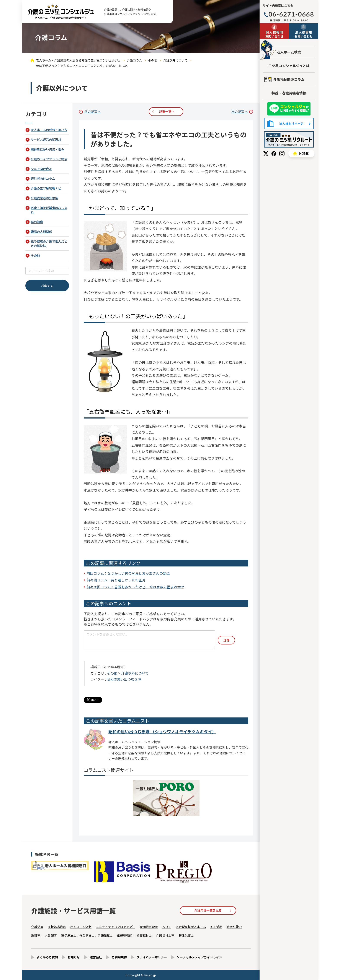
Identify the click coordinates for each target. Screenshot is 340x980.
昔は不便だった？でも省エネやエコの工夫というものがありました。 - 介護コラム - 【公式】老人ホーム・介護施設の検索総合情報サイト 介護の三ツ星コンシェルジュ (61, 12)
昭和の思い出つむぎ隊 (124, 679)
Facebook (274, 154)
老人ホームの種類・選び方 (49, 130)
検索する (47, 286)
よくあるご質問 (47, 957)
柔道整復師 (125, 935)
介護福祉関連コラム (289, 79)
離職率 (36, 935)
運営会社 (96, 957)
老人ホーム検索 (289, 52)
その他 (112, 673)
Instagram (282, 154)
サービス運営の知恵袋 (46, 140)
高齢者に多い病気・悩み (47, 149)
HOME (301, 153)
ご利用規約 (119, 957)
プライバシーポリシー (152, 957)
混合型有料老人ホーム (191, 927)
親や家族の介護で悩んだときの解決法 (49, 243)
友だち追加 (289, 109)
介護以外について (135, 673)
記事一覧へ (167, 111)
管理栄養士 (186, 935)
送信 (226, 640)
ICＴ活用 (216, 927)
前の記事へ (92, 111)
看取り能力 (234, 927)
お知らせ (74, 957)
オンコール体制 (81, 927)
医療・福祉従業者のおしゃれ (49, 210)
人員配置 (51, 935)
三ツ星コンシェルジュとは (289, 66)
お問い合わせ (274, 34)
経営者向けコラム (43, 178)
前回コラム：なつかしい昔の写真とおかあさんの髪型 (128, 573)
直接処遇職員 (57, 927)
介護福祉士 (144, 935)
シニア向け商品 (41, 169)
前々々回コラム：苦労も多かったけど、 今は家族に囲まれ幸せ (135, 587)
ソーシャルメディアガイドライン (199, 957)
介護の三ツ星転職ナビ (46, 188)
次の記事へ (239, 111)
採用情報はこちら (289, 139)
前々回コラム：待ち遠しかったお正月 (116, 580)
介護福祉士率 (165, 935)
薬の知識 (37, 222)
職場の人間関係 (41, 232)
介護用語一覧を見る (208, 910)
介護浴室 (37, 927)
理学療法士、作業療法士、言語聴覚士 (87, 935)
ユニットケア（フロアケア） (116, 927)
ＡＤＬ (167, 927)
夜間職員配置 (149, 927)
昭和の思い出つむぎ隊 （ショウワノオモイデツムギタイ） (162, 731)
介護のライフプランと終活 (49, 159)
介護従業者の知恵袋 (44, 198)
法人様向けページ (289, 123)
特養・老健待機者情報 (289, 93)
